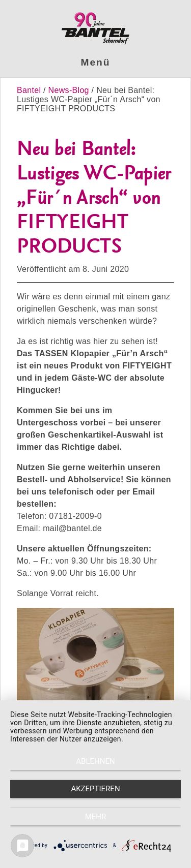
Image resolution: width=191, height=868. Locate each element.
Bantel (30, 90)
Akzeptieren (95, 789)
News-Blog (69, 90)
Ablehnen (95, 761)
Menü (96, 62)
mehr (96, 817)
